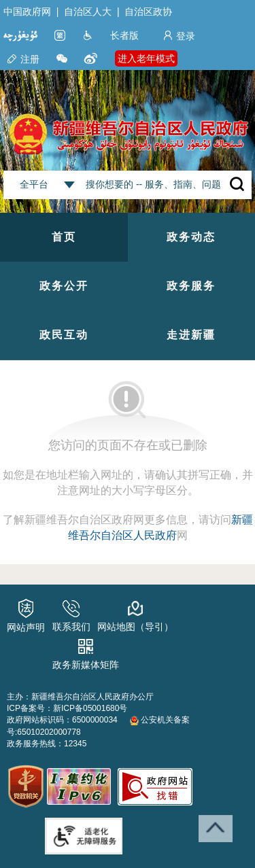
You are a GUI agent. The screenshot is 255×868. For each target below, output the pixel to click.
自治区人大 (88, 12)
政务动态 (191, 237)
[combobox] (69, 185)
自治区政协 (148, 12)
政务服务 (191, 286)
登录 (179, 36)
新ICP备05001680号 (90, 708)
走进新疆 (191, 335)
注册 (23, 59)
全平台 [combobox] (34, 184)
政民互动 (64, 335)
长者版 (124, 35)
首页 (64, 237)
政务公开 (64, 286)
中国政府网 (27, 12)
